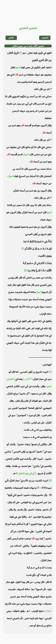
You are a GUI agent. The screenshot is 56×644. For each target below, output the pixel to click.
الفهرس (45, 38)
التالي (11, 38)
